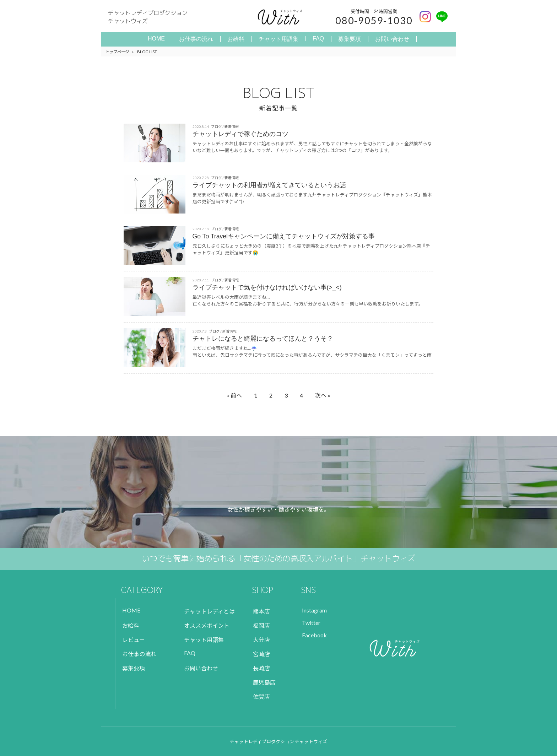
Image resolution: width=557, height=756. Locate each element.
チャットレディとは (209, 611)
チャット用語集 (278, 39)
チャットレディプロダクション (165, 17)
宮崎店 (261, 654)
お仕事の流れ (196, 39)
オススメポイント (207, 625)
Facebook (314, 635)
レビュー (134, 640)
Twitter (311, 623)
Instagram (314, 610)
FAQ (318, 39)
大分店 (261, 640)
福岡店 (261, 625)
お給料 (236, 39)
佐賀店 (261, 696)
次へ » (323, 395)
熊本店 (261, 611)
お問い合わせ (392, 39)
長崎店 (261, 668)
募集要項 (350, 39)
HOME (156, 39)
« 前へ (234, 395)
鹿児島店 (264, 682)
